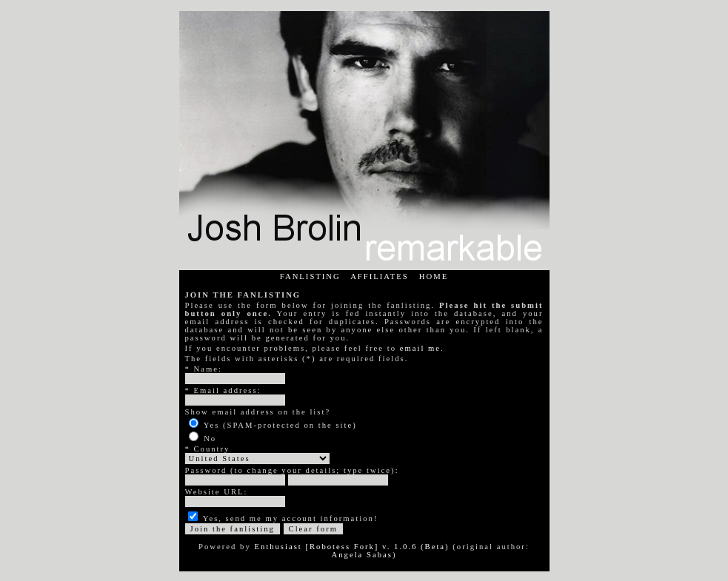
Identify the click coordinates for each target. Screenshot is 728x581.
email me (420, 348)
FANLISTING (310, 276)
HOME (434, 276)
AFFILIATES (380, 276)
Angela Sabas (362, 555)
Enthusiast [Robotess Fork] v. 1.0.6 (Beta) (351, 547)
